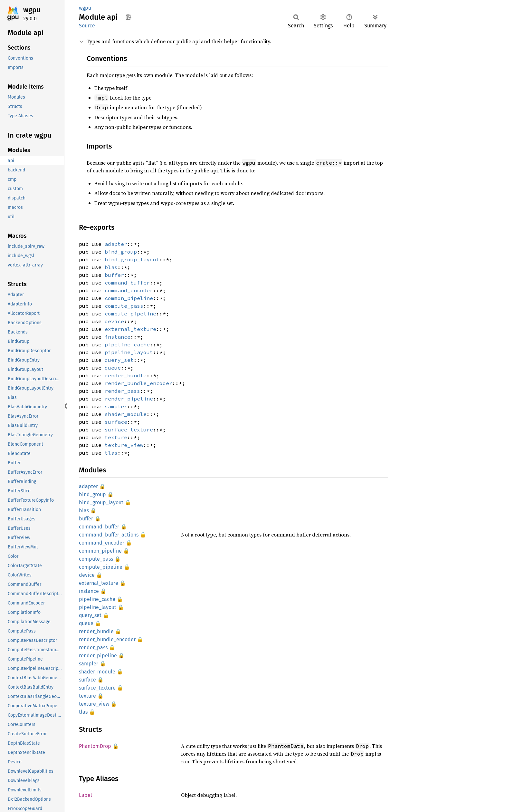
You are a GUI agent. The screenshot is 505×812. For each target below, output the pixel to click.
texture (116, 437)
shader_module (126, 414)
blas (111, 267)
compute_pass (124, 306)
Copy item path (128, 17)
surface (116, 422)
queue (113, 368)
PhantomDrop (95, 746)
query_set (119, 360)
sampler (116, 406)
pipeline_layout (129, 352)
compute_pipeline (130, 314)
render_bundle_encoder (138, 383)
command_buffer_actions (109, 535)
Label (86, 795)
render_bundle (126, 375)
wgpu (32, 10)
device (114, 321)
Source (87, 26)
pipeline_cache (127, 344)
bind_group (121, 252)
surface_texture (129, 430)
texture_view (124, 445)
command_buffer (127, 283)
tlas (111, 453)
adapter (116, 244)
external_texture (130, 329)
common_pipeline (129, 298)
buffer (114, 275)
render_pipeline (129, 399)
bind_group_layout (132, 259)
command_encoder (129, 290)
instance (118, 337)
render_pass (122, 391)
